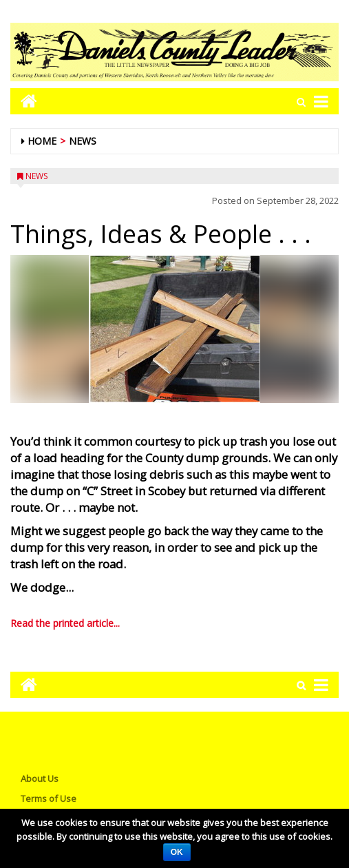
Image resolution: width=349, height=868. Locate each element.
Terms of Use (49, 798)
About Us (40, 778)
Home (42, 141)
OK (177, 852)
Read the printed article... (65, 623)
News (83, 141)
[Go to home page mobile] (24, 101)
